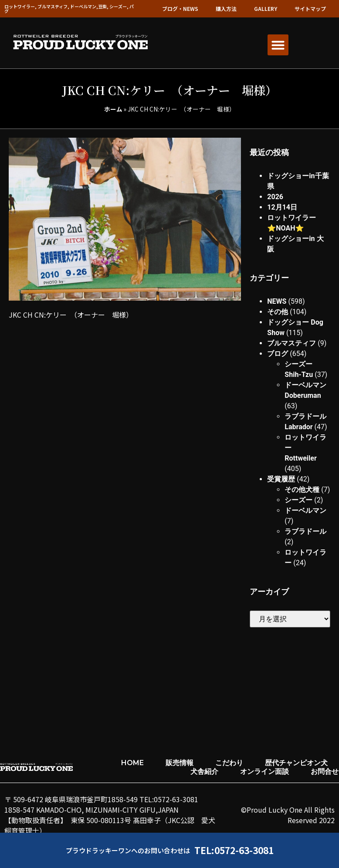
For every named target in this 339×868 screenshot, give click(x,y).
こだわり (229, 763)
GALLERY (266, 8)
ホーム (113, 109)
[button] (278, 45)
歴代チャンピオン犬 (296, 763)
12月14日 (282, 207)
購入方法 (226, 8)
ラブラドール (305, 531)
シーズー (298, 500)
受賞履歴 (281, 479)
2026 (275, 197)
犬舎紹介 (204, 771)
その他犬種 (302, 490)
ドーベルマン (305, 510)
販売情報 (180, 763)
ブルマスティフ (292, 343)
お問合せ (325, 771)
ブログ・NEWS (180, 8)
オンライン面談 (264, 771)
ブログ (278, 354)
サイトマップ (310, 8)
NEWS (277, 301)
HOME (132, 763)
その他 (278, 312)
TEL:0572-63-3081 (234, 850)
